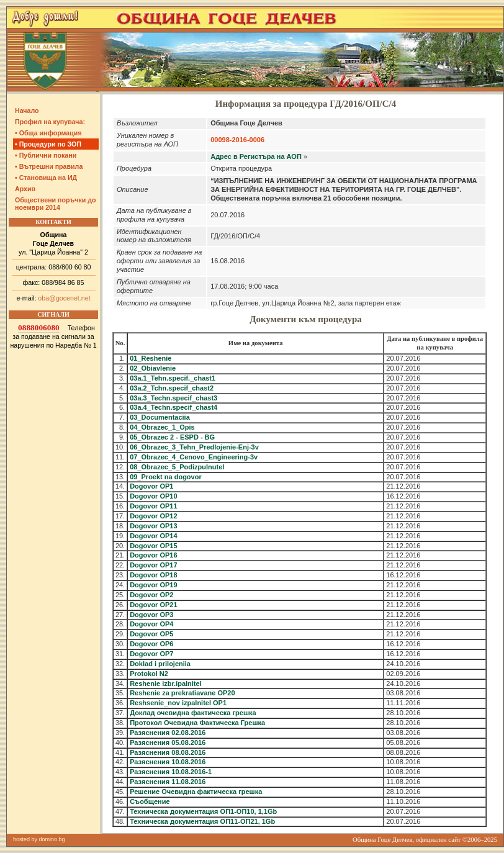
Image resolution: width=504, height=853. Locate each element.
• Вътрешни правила (49, 166)
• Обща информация (48, 133)
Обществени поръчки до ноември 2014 (56, 204)
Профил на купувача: (50, 122)
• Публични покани (46, 155)
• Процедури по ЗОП (48, 144)
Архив (25, 189)
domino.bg (52, 839)
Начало (27, 111)
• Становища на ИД (46, 178)
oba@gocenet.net (64, 298)
